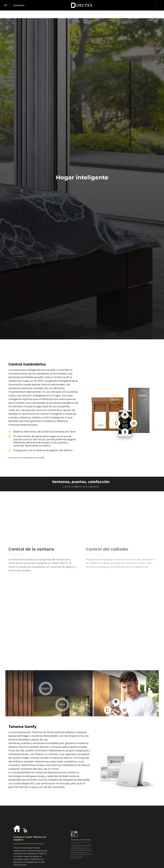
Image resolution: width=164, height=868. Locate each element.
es (6, 5)
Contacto (19, 5)
